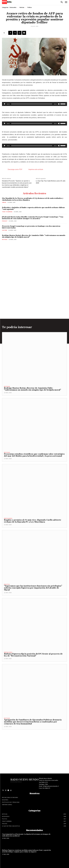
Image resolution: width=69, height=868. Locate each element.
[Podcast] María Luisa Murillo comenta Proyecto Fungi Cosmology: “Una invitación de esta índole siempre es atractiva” (33, 218)
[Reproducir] (5, 104)
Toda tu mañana (7, 212)
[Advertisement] (34, 743)
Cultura (5, 230)
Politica (30, 7)
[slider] (32, 104)
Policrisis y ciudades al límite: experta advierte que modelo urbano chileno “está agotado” (33, 208)
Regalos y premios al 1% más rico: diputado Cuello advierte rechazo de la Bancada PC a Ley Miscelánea (33, 521)
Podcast (5, 221)
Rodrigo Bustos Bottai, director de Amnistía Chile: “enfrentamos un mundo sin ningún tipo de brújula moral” (34, 236)
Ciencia (4, 202)
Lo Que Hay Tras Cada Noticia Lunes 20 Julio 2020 (51, 182)
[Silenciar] (59, 104)
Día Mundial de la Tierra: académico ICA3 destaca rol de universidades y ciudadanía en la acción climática (33, 199)
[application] (34, 104)
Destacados (13, 7)
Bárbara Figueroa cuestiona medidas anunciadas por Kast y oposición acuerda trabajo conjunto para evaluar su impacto (26, 851)
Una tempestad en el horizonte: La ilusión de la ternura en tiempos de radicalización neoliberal (26, 835)
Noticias (22, 7)
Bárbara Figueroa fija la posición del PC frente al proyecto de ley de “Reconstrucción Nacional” (33, 655)
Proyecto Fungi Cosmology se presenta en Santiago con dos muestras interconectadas (31, 227)
